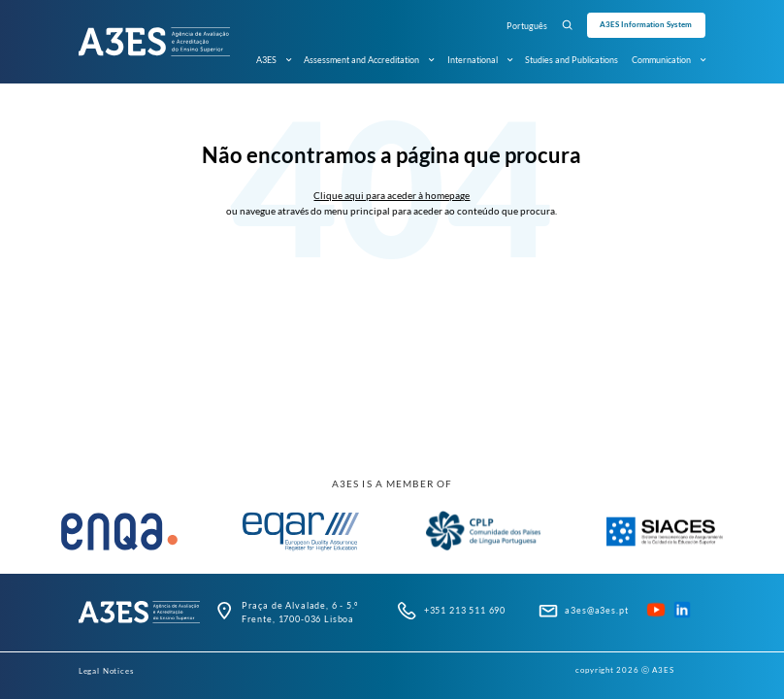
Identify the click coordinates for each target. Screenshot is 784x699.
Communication (669, 60)
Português (527, 26)
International (480, 60)
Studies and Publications (572, 60)
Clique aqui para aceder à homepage (392, 195)
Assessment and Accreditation (369, 60)
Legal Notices (106, 671)
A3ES (274, 60)
